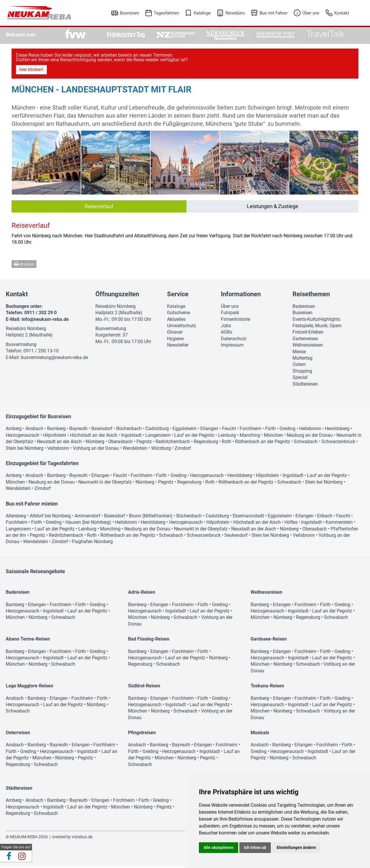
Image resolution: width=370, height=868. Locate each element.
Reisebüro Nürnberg (26, 330)
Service (178, 296)
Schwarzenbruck (338, 443)
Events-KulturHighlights (316, 321)
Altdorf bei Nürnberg (50, 518)
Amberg (14, 430)
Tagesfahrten (166, 13)
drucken (24, 266)
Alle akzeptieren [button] (219, 847)
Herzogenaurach (23, 437)
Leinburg (227, 437)
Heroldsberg (337, 430)
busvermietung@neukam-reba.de (54, 359)
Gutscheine (178, 314)
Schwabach (306, 443)
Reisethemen (311, 296)
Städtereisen (305, 386)
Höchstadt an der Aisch (94, 437)
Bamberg (56, 430)
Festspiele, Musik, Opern (317, 327)
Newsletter (178, 347)
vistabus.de (82, 839)
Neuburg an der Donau (310, 437)
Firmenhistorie (235, 321)
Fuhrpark (230, 314)
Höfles (291, 524)
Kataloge (202, 13)
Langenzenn (158, 437)
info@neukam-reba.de (45, 321)
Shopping (302, 373)
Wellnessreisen (308, 347)
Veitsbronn (58, 450)
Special (300, 379)
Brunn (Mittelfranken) (151, 518)
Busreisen (129, 13)
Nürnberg (95, 443)
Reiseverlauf (99, 208)
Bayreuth (78, 430)
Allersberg (16, 518)
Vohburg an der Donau (96, 450)
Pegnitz (144, 443)
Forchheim (250, 430)
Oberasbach (120, 443)
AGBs (226, 334)
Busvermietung (21, 346)
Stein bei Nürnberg (25, 450)
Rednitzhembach (173, 443)
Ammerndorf (87, 518)
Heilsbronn (310, 430)
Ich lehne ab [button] (255, 847)
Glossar (175, 334)
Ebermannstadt (248, 518)
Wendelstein (135, 450)
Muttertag (303, 360)
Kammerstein (339, 524)
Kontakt (342, 13)
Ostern (299, 366)
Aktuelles (176, 321)
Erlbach (325, 518)
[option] (76, 35)
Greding (287, 430)
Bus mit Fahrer (274, 13)
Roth (226, 443)
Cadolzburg (157, 430)
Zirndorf (183, 450)
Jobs (226, 327)
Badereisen (304, 308)
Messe (299, 353)
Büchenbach (129, 430)
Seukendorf (236, 537)
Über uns (311, 13)
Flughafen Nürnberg (92, 543)
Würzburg (161, 450)
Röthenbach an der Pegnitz (262, 443)
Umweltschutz (182, 327)
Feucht (229, 430)
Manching (250, 437)
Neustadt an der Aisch (59, 443)
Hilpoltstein (55, 437)
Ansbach (34, 430)
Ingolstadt (131, 437)
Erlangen (209, 430)
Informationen (241, 296)
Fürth (270, 430)
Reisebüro (235, 13)
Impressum (232, 347)
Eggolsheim (185, 430)
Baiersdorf (102, 430)
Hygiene (175, 340)
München (273, 437)
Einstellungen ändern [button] (296, 847)
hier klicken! (31, 71)
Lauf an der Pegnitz (194, 437)
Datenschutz (234, 340)
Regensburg (206, 443)
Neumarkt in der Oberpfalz (105, 484)
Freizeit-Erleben (308, 334)
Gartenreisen (305, 340)
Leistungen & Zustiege (273, 208)
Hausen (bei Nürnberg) (88, 524)
